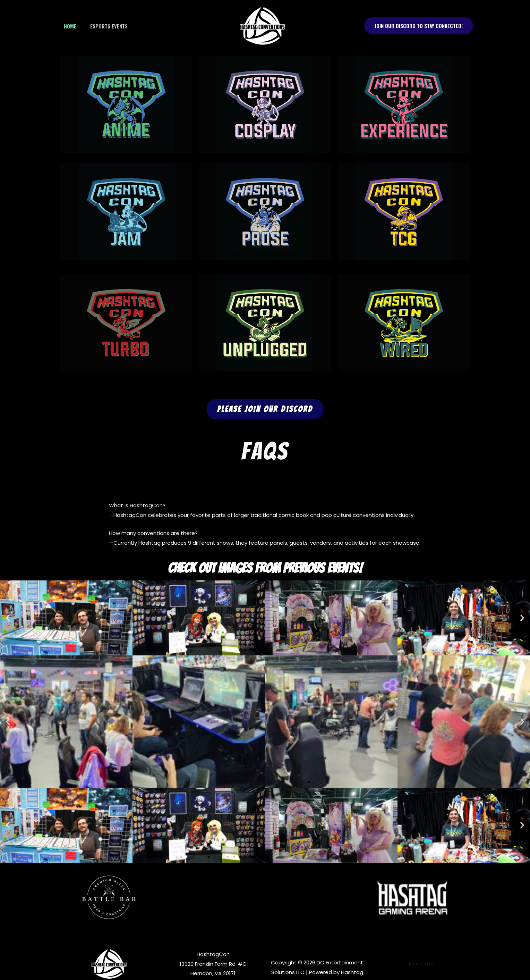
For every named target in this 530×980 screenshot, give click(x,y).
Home (68, 26)
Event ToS (421, 964)
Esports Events (104, 26)
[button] (419, 26)
